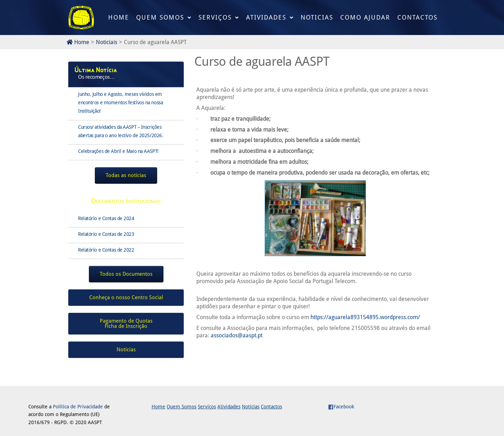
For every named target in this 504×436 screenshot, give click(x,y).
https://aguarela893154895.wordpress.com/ (365, 317)
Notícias (251, 407)
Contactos (417, 17)
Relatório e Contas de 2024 (106, 218)
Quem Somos (160, 17)
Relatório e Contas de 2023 (106, 234)
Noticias (317, 17)
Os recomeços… (96, 77)
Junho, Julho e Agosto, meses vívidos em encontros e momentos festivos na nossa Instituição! (120, 103)
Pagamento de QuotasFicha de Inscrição (126, 324)
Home (119, 17)
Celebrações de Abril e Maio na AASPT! (118, 151)
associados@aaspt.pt (237, 335)
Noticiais (107, 42)
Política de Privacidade (78, 407)
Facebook (341, 407)
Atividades (266, 17)
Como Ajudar (365, 17)
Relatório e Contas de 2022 (106, 250)
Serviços (215, 17)
